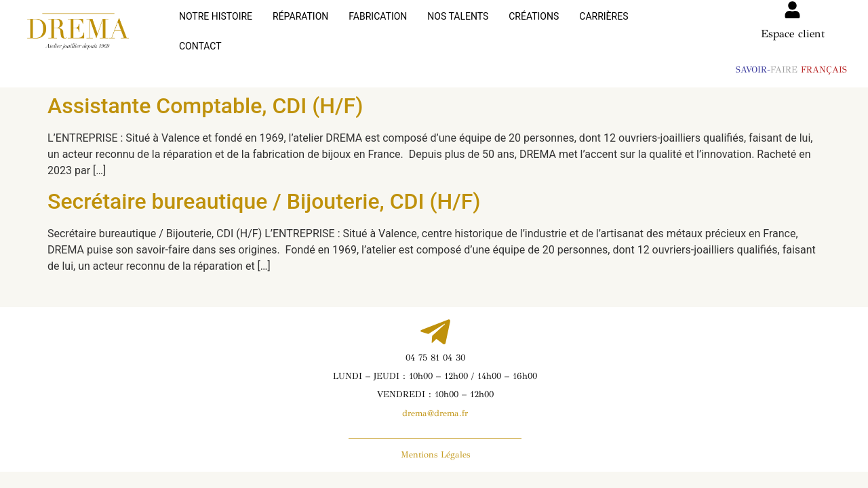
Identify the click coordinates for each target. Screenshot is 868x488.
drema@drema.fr (435, 403)
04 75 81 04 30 (435, 348)
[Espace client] (792, 10)
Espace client (793, 34)
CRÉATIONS (534, 26)
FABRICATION (378, 26)
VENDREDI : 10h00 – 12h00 (435, 384)
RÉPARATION (300, 26)
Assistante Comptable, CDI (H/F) (205, 96)
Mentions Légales (435, 445)
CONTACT (670, 26)
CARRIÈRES (604, 26)
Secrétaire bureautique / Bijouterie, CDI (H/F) (264, 191)
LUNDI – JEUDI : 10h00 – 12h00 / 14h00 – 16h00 (435, 366)
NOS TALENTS (458, 26)
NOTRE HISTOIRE (216, 26)
